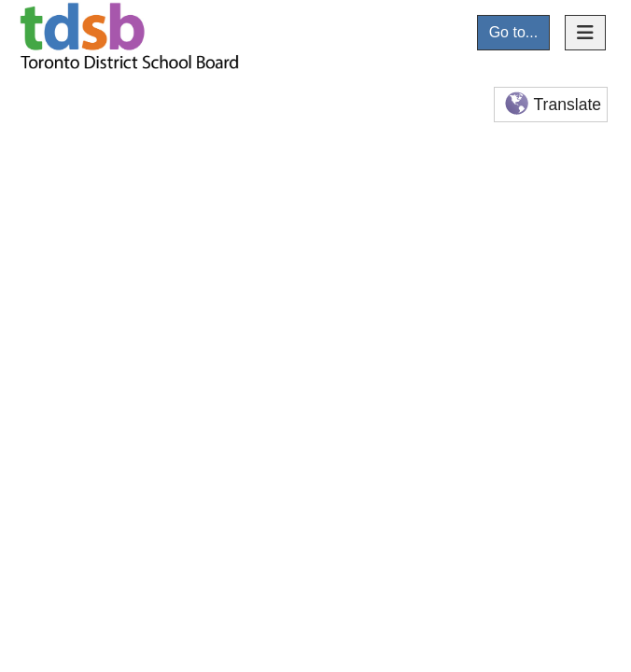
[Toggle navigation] (585, 33)
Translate (551, 105)
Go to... (513, 32)
